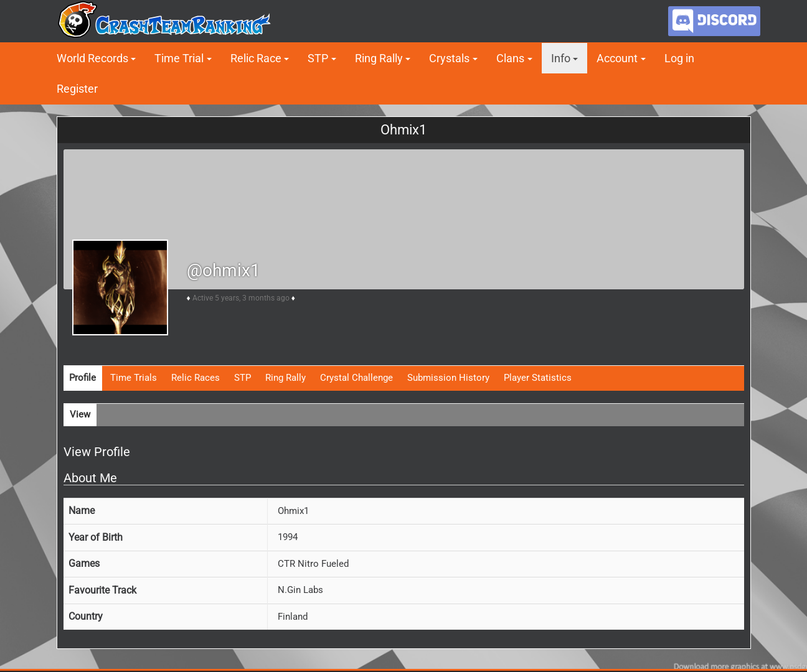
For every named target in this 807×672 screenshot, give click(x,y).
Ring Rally (379, 58)
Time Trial (179, 58)
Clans (510, 58)
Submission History (448, 378)
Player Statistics (538, 378)
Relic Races (196, 378)
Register (77, 89)
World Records (92, 58)
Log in (679, 58)
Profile (83, 378)
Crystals (449, 58)
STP (318, 58)
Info (561, 58)
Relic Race (256, 58)
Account (617, 58)
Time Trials (134, 378)
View (80, 414)
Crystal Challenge (356, 378)
